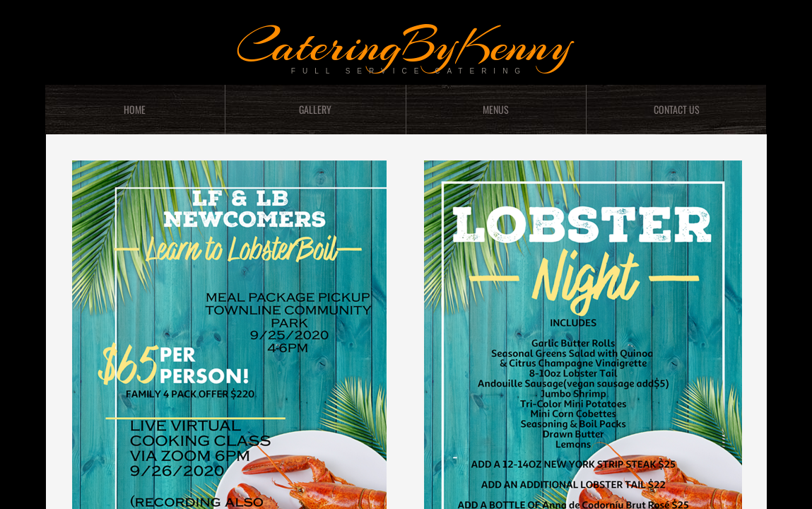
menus (496, 109)
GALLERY (315, 109)
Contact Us (677, 109)
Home (135, 109)
